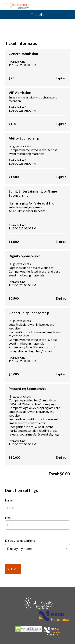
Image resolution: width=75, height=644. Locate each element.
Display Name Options (20, 541)
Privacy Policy (52, 635)
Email (9, 518)
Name (9, 500)
